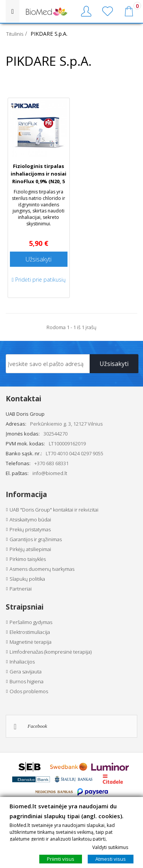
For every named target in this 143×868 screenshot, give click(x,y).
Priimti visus (61, 859)
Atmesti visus (111, 859)
